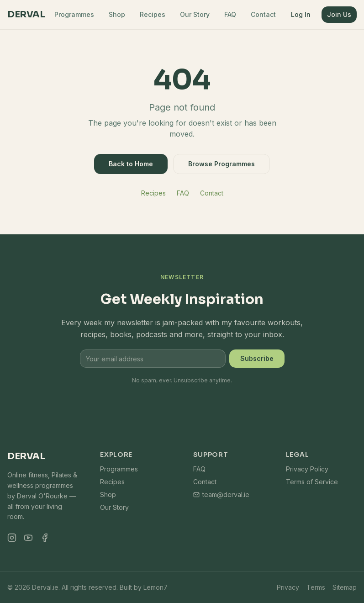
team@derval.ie (221, 495)
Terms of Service (312, 482)
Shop (117, 14)
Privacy (288, 587)
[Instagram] (12, 538)
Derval (26, 14)
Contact (263, 14)
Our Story (195, 14)
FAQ (230, 14)
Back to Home (131, 164)
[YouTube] (28, 538)
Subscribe (257, 358)
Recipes (153, 14)
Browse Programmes (222, 164)
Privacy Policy (307, 469)
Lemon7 (156, 587)
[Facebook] (45, 538)
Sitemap (345, 587)
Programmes (74, 14)
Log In (301, 14)
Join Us (339, 14)
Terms (316, 587)
